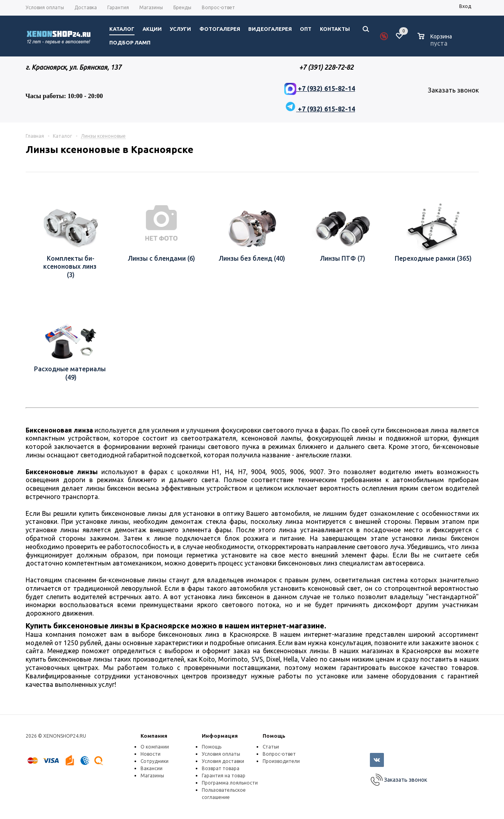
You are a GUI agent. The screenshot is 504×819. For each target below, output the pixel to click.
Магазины (152, 776)
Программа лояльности (230, 783)
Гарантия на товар (224, 776)
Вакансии (152, 768)
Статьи (271, 747)
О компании (155, 747)
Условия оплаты (221, 754)
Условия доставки (223, 761)
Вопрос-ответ (279, 754)
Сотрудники (155, 761)
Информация (220, 736)
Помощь (274, 736)
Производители (281, 761)
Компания (154, 736)
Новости (151, 754)
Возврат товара (221, 768)
